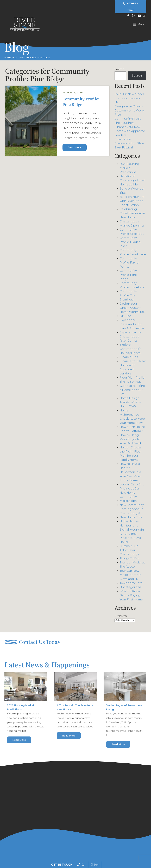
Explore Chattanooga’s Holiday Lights (130, 350)
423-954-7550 (131, 7)
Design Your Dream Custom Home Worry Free (130, 111)
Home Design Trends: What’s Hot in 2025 (130, 403)
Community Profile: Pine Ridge (81, 102)
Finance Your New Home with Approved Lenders (130, 132)
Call (82, 865)
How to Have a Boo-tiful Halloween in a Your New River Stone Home (130, 473)
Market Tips (128, 502)
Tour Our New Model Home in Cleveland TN (129, 99)
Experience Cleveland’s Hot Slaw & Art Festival (129, 144)
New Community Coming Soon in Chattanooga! (132, 510)
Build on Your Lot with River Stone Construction (132, 202)
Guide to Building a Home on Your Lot (132, 391)
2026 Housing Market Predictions (129, 169)
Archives (121, 617)
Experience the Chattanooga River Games (131, 337)
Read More (75, 148)
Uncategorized (130, 588)
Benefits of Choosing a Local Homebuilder (132, 181)
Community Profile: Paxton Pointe (130, 263)
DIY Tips (125, 317)
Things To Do (129, 559)
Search (119, 70)
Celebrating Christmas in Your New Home (132, 214)
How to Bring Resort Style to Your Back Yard (130, 440)
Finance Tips (129, 358)
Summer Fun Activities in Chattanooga (129, 551)
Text (95, 865)
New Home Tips (131, 518)
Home (8, 58)
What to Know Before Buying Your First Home (131, 596)
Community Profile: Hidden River (130, 243)
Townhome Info (131, 584)
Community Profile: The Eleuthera (128, 296)
